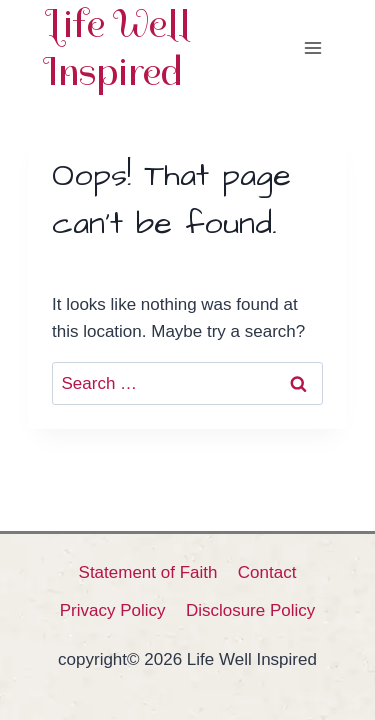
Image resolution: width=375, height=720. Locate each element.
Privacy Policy (113, 610)
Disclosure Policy (250, 610)
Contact (267, 572)
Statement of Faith (148, 572)
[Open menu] (312, 47)
